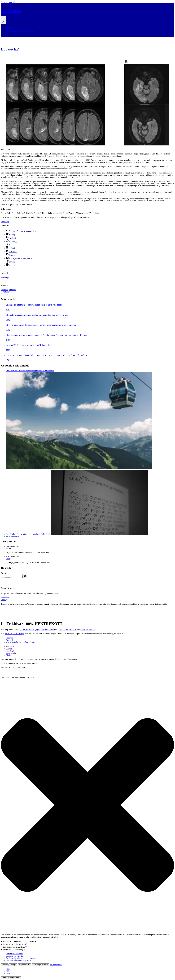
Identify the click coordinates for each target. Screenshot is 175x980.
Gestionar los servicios (15, 956)
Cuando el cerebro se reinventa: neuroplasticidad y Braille (77, 534)
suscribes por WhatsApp (14, 634)
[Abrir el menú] (3, 18)
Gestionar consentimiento (11, 978)
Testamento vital (12, 536)
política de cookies (87, 630)
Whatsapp (5, 597)
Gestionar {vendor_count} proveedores (21, 958)
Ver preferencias (24, 965)
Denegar (13, 965)
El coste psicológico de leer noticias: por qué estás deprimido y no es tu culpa (41, 325)
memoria (13, 290)
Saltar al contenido (8, 2)
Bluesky (4, 600)
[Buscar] (25, 576)
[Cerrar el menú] (3, 22)
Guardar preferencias (40, 965)
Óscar (8, 559)
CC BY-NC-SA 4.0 (27, 630)
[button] (87, 805)
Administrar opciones (14, 954)
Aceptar (5, 965)
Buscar (4, 573)
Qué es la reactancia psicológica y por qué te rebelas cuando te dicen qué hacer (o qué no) (47, 355)
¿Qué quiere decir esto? (45, 630)
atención (5, 290)
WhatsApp (5, 222)
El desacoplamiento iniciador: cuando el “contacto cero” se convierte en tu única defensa (46, 335)
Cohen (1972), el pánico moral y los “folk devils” (28, 345)
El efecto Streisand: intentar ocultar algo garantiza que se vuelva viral (37, 315)
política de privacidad (68, 630)
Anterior (6, 292)
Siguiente (5, 294)
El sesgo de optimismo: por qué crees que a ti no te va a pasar (34, 305)
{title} (8, 969)
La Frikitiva (11, 11)
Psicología (5, 277)
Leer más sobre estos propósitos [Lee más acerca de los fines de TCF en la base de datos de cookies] (18, 960)
